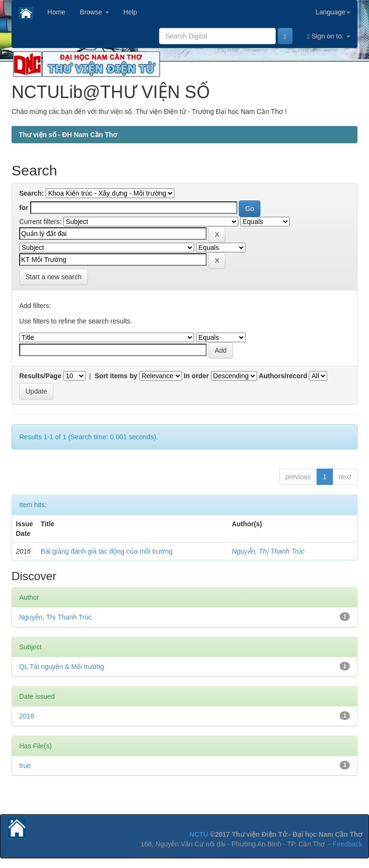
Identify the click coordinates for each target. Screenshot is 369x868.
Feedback (348, 844)
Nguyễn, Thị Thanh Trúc (268, 551)
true (25, 766)
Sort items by (116, 376)
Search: (31, 193)
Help (130, 12)
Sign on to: (329, 36)
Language (333, 12)
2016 (27, 716)
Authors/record (283, 376)
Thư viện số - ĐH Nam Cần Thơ (68, 135)
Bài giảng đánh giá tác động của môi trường (107, 551)
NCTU (199, 834)
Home (56, 12)
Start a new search (54, 277)
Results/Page (40, 376)
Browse (94, 12)
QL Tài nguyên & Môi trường (62, 667)
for (24, 208)
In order (197, 376)
